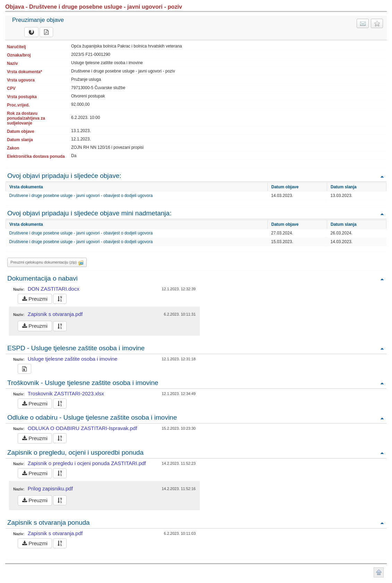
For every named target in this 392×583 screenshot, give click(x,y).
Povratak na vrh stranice (379, 572)
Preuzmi (35, 299)
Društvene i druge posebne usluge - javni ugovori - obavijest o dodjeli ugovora (81, 196)
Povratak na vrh (382, 176)
